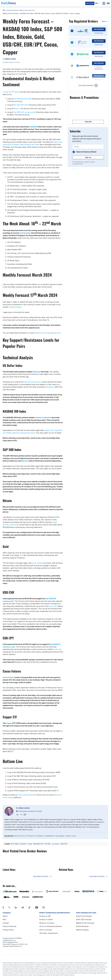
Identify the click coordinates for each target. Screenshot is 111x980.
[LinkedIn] (16, 907)
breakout (51, 387)
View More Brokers (86, 85)
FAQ (4, 919)
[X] (9, 907)
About (5, 916)
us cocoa (55, 844)
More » (105, 21)
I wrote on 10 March (11, 92)
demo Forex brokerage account (48, 333)
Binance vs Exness (47, 923)
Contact (6, 923)
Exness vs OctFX (46, 919)
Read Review (99, 33)
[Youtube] (37, 907)
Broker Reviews (82, 926)
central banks (25, 233)
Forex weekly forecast (27, 795)
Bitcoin (16, 109)
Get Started (99, 29)
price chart (53, 606)
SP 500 (47, 844)
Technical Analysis (12, 10)
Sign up (88, 157)
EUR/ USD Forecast (84, 919)
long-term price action (33, 382)
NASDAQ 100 (38, 844)
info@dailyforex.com (9, 940)
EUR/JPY (23, 844)
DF (4, 10)
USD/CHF (64, 844)
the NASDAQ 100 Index (23, 99)
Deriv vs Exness (46, 930)
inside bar (57, 649)
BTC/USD (15, 844)
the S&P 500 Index (21, 105)
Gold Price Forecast (84, 916)
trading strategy (15, 307)
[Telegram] (22, 907)
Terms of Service (9, 926)
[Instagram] (44, 907)
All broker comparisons (49, 933)
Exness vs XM (45, 916)
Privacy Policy (8, 930)
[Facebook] (3, 907)
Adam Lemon (24, 808)
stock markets (37, 563)
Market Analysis (82, 930)
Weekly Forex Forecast (27, 10)
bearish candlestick (43, 417)
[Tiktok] (29, 907)
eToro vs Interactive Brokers (51, 926)
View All (88, 122)
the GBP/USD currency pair (24, 112)
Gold (21, 555)
